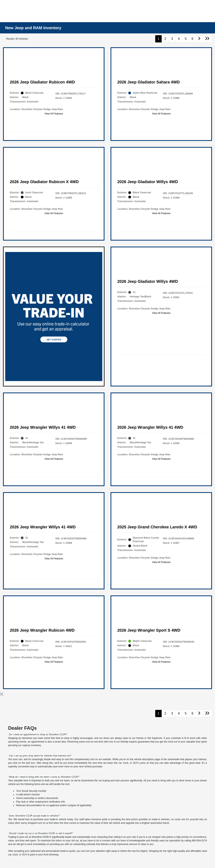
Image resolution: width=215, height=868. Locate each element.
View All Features (54, 114)
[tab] (38, 735)
